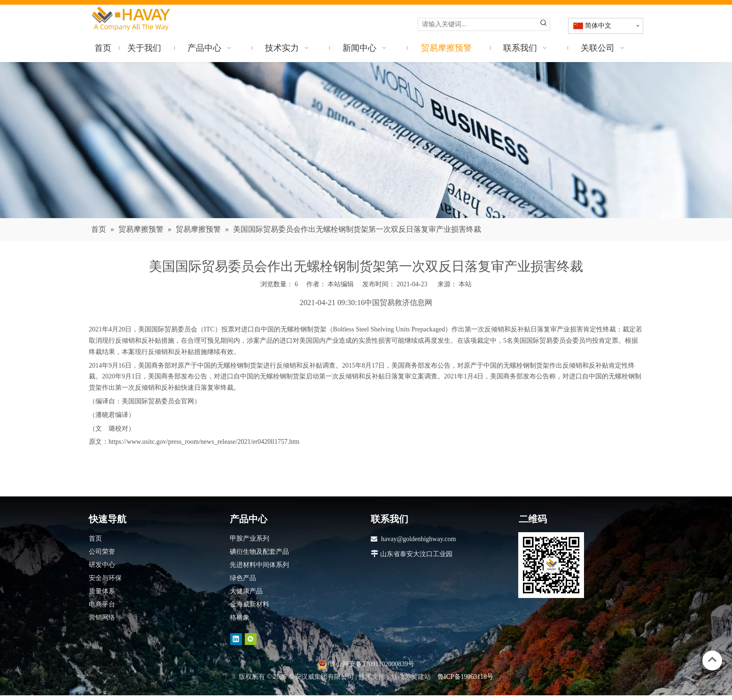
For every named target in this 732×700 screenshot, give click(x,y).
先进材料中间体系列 (259, 565)
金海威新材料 (249, 604)
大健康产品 (246, 591)
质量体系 (102, 591)
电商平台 (102, 604)
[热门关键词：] (544, 24)
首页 (95, 539)
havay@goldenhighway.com (418, 539)
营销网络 (102, 617)
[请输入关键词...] (478, 24)
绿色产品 (243, 578)
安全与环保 (105, 578)
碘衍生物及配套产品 (259, 552)
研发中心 (102, 565)
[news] (366, 140)
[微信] (251, 639)
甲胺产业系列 (249, 539)
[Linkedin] (236, 639)
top (712, 660)
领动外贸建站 (411, 677)
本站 (465, 284)
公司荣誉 (102, 552)
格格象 (240, 617)
